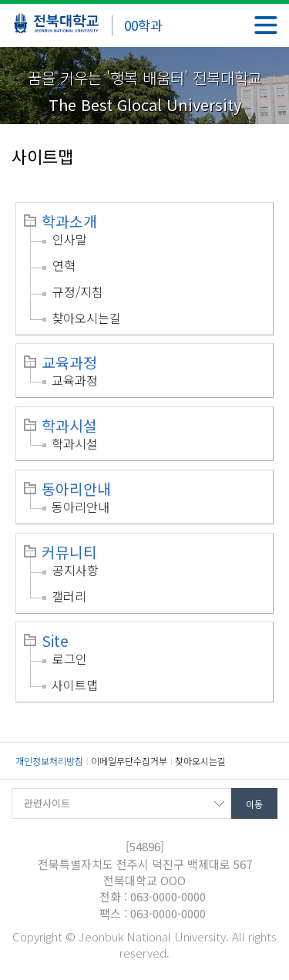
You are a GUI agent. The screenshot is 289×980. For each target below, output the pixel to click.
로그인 (70, 658)
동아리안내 (76, 489)
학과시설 (69, 426)
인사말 (70, 239)
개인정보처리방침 (49, 761)
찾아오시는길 (86, 318)
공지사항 (76, 570)
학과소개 (69, 221)
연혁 (64, 265)
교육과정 (69, 362)
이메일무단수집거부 (129, 761)
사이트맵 (75, 685)
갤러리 (69, 596)
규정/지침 (78, 291)
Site (55, 641)
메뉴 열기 (266, 25)
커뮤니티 (69, 552)
